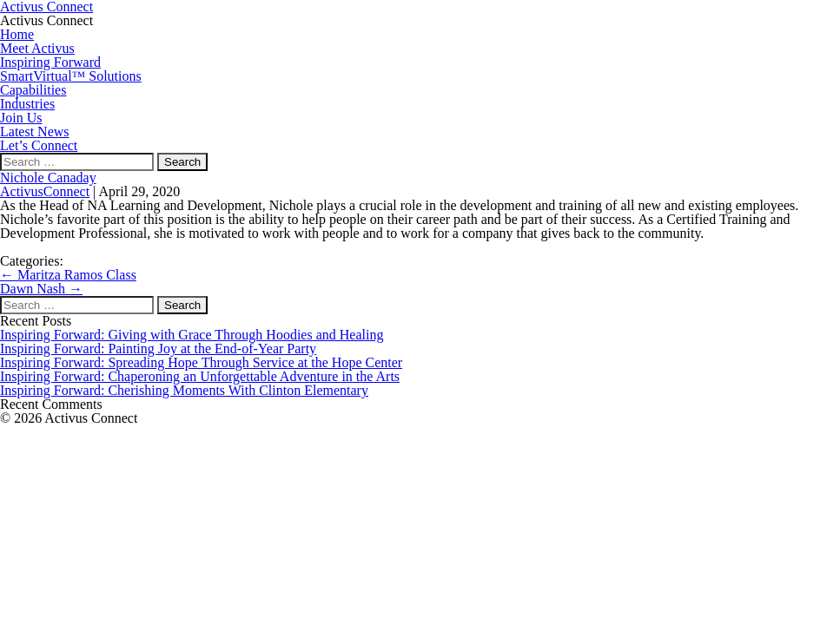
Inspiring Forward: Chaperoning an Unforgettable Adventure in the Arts (200, 376)
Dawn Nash (41, 289)
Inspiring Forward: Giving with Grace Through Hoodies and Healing (192, 335)
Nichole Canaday (48, 178)
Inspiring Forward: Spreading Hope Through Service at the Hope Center (201, 362)
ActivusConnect (45, 191)
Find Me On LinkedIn (61, 247)
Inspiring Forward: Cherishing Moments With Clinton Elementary (184, 390)
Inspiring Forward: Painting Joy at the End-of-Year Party (158, 349)
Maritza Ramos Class (68, 275)
